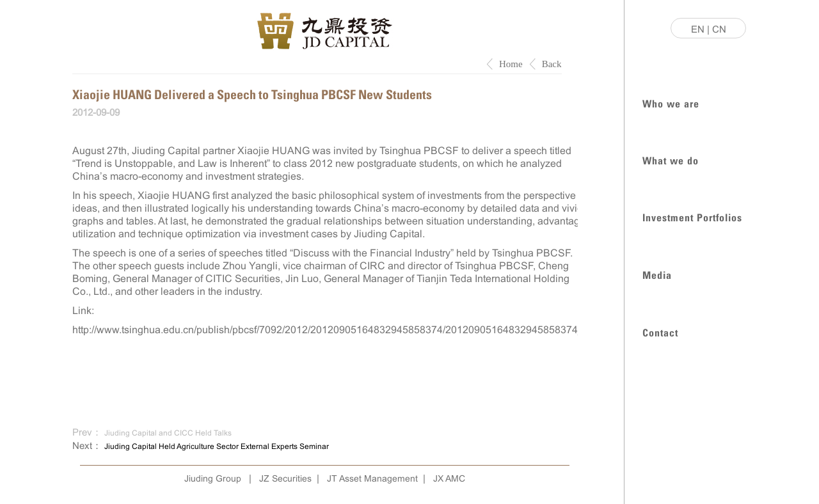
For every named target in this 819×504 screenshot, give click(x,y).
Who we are (671, 103)
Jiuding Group (213, 478)
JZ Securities (285, 478)
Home (511, 64)
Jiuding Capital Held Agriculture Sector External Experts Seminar (217, 446)
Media (657, 274)
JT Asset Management (372, 478)
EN (698, 29)
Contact (660, 332)
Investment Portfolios (692, 217)
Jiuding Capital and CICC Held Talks (168, 433)
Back (552, 64)
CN (719, 29)
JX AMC (449, 478)
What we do (671, 160)
